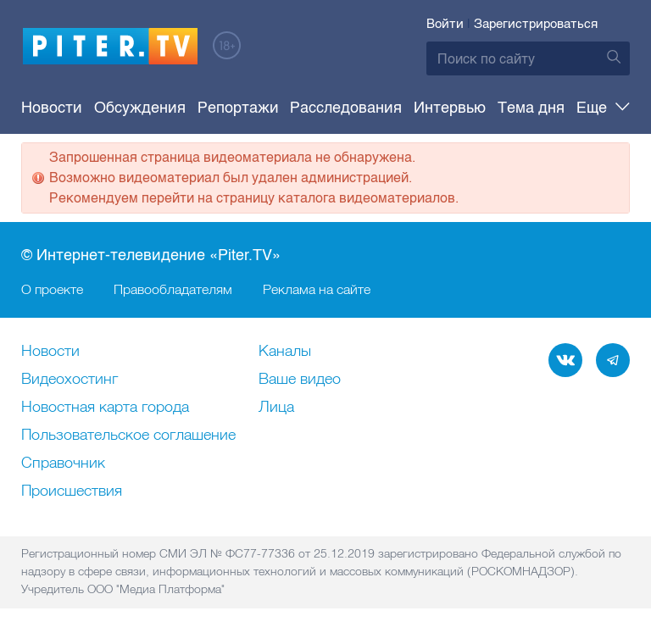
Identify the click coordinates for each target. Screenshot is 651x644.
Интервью (450, 108)
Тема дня (531, 108)
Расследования (346, 108)
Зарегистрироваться (536, 24)
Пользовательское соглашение (128, 436)
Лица (276, 408)
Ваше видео (300, 380)
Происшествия (72, 491)
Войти (445, 24)
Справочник (63, 464)
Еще (603, 108)
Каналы (285, 352)
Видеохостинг (70, 380)
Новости (52, 108)
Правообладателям (173, 289)
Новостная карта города (105, 408)
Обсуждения (140, 108)
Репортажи (238, 108)
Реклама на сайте (317, 289)
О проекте (52, 289)
